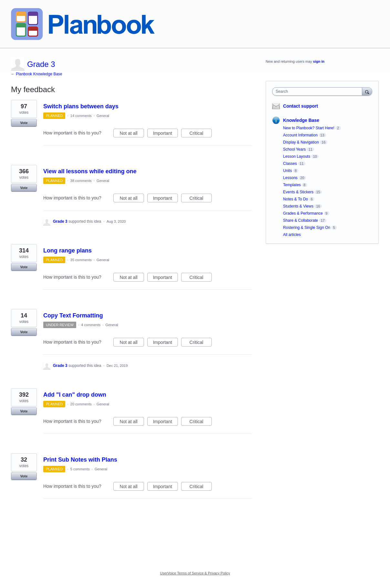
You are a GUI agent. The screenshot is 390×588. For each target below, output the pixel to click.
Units (287, 171)
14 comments (81, 116)
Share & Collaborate (301, 220)
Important (165, 134)
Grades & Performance (303, 213)
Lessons (290, 178)
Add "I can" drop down (75, 395)
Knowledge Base (301, 120)
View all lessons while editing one (90, 171)
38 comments (81, 181)
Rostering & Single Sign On (307, 228)
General (103, 116)
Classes (290, 164)
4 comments (91, 325)
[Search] (367, 91)
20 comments (81, 404)
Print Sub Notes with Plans (80, 460)
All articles (292, 235)
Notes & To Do (296, 199)
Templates (292, 185)
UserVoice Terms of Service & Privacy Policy (195, 573)
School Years (294, 149)
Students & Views (298, 206)
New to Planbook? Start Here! (309, 128)
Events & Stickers (298, 192)
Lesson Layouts (297, 156)
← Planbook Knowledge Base (37, 74)
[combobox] (319, 91)
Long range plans (67, 251)
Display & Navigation (301, 142)
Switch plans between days (81, 106)
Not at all (132, 134)
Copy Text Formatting (73, 315)
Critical (201, 134)
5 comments (80, 469)
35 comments (81, 260)
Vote (24, 123)
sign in (319, 61)
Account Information (300, 135)
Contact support (301, 106)
